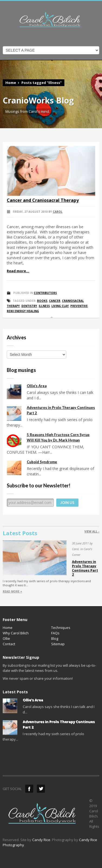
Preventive (79, 306)
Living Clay (60, 306)
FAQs (55, 633)
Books (42, 301)
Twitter (41, 789)
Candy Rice (41, 840)
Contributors (45, 293)
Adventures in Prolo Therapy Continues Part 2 (85, 568)
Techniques (61, 628)
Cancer (55, 301)
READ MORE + (12, 591)
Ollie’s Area (37, 386)
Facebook (29, 789)
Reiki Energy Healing (23, 311)
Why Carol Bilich (16, 633)
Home (11, 83)
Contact (9, 644)
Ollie (6, 638)
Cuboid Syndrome (42, 462)
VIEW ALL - (92, 531)
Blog (55, 638)
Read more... (18, 271)
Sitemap (58, 644)
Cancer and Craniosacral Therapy (43, 200)
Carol (58, 212)
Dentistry (29, 306)
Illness (44, 306)
